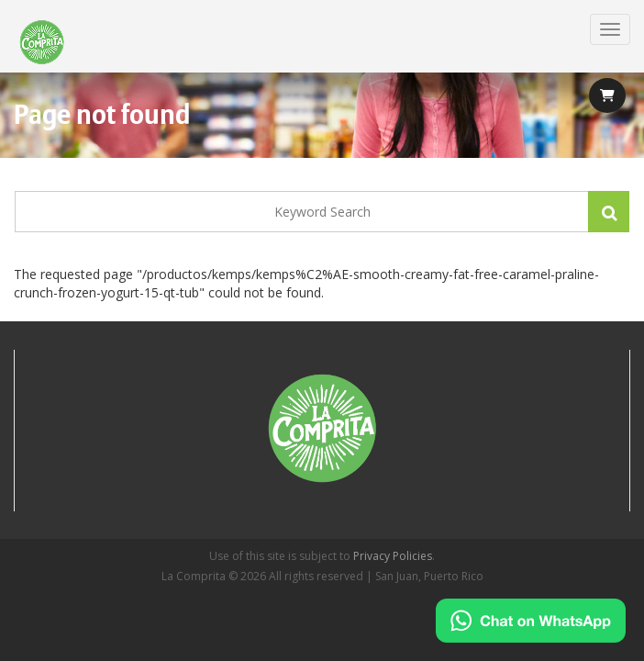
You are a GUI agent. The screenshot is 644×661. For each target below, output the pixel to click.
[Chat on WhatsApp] (531, 621)
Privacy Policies (393, 556)
